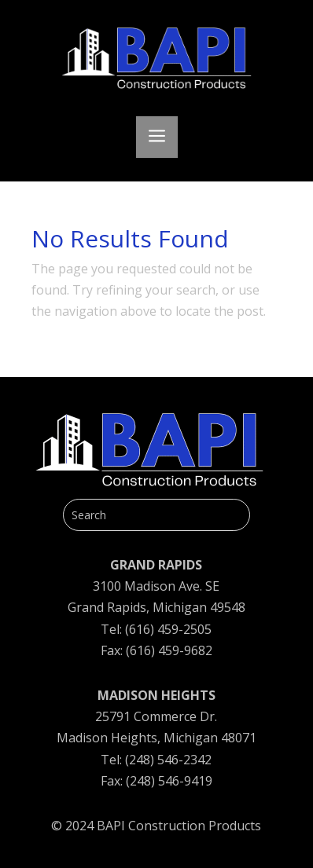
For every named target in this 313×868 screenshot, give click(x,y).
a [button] (157, 137)
